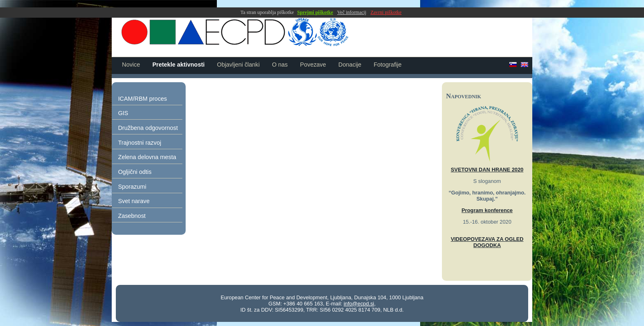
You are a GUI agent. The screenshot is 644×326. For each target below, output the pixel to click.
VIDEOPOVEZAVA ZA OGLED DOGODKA (487, 242)
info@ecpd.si (359, 304)
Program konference (487, 210)
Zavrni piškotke (386, 12)
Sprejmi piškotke (315, 12)
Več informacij (352, 12)
